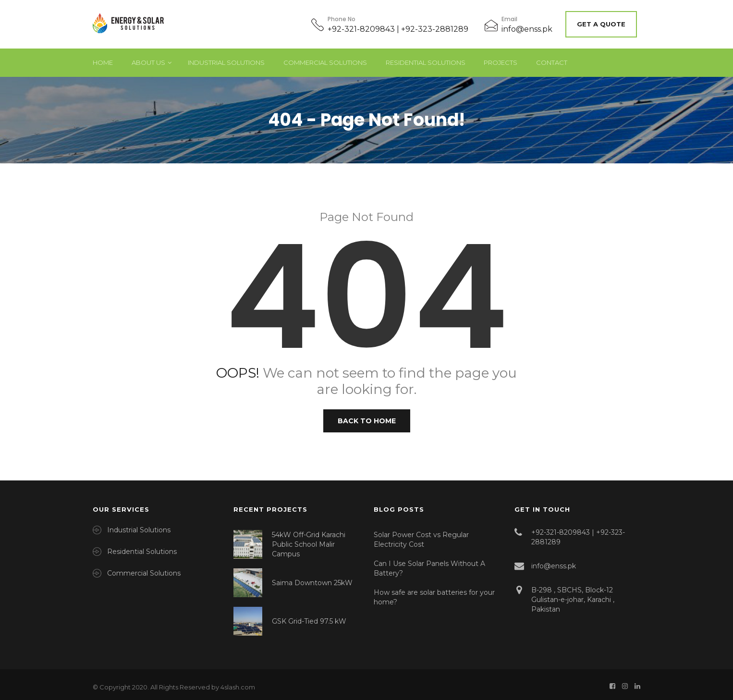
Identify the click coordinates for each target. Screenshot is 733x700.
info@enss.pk (527, 27)
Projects (501, 58)
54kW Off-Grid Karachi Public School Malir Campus (309, 540)
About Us (148, 58)
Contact (552, 58)
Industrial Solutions (226, 58)
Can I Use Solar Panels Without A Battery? (429, 564)
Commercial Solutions (325, 58)
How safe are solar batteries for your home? (434, 592)
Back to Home (367, 416)
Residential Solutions (426, 58)
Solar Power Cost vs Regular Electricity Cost (421, 535)
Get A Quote (605, 22)
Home (103, 58)
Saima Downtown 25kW (312, 578)
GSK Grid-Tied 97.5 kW (309, 616)
